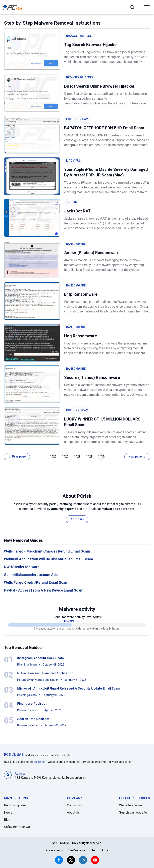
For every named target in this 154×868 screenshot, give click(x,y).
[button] (147, 7)
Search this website (133, 812)
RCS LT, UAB (14, 754)
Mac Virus (73, 161)
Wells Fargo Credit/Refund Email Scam (36, 582)
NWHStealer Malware (22, 567)
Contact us (74, 805)
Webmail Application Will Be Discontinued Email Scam (49, 559)
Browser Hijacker (80, 36)
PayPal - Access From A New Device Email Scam (44, 590)
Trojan (72, 202)
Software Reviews (17, 827)
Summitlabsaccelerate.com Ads (31, 575)
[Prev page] (17, 457)
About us (77, 519)
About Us (73, 812)
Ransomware (76, 244)
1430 (101, 457)
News (8, 812)
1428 (77, 457)
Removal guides (15, 805)
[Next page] (137, 457)
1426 (53, 457)
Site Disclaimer (77, 850)
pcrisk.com (41, 762)
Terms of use (100, 850)
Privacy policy (54, 850)
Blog (7, 820)
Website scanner (131, 805)
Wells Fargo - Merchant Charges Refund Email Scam (47, 551)
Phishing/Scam (77, 119)
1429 (89, 457)
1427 (65, 457)
